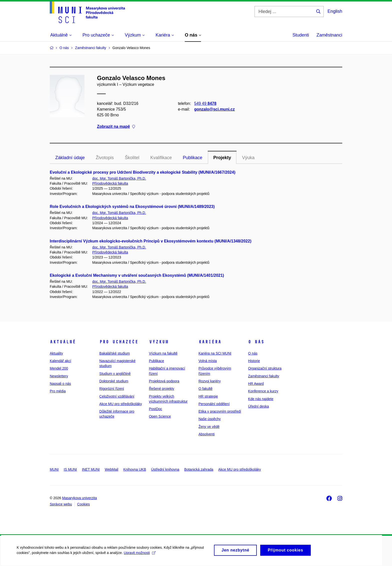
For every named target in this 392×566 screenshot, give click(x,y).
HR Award (256, 384)
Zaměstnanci (329, 35)
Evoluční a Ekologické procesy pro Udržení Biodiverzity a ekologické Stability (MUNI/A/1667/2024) (142, 172)
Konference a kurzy (263, 391)
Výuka (248, 158)
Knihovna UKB (135, 469)
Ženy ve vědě (209, 427)
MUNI (54, 469)
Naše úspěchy (210, 419)
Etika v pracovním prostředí (220, 411)
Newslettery (59, 376)
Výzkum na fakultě (163, 353)
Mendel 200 (59, 368)
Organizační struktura (265, 368)
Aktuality (56, 353)
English (335, 11)
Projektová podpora (164, 381)
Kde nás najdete (261, 399)
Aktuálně (63, 342)
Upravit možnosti (140, 555)
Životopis (105, 158)
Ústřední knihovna (165, 469)
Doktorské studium (114, 381)
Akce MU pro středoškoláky (120, 404)
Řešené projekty (162, 389)
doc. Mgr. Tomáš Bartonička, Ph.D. (119, 178)
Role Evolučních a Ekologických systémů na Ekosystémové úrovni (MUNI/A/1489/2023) (132, 207)
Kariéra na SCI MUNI (215, 353)
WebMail (111, 469)
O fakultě (205, 389)
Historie (254, 361)
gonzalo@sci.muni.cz (214, 109)
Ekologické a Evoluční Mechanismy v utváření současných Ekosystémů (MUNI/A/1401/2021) (137, 275)
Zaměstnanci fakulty (264, 376)
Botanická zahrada (199, 469)
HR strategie (208, 396)
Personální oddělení (214, 404)
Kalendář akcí (60, 361)
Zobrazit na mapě (116, 127)
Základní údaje (70, 158)
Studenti (301, 35)
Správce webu (61, 504)
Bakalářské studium (114, 353)
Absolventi (207, 434)
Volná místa (208, 361)
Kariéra (210, 342)
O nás (256, 342)
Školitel (132, 158)
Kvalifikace (161, 158)
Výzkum (159, 342)
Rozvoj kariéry (210, 381)
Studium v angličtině (115, 374)
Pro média (58, 391)
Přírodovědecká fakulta (110, 183)
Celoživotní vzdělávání (117, 396)
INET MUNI (91, 469)
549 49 (205, 103)
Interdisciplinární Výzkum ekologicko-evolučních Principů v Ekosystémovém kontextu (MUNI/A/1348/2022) (150, 241)
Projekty (222, 158)
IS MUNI (70, 469)
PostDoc (156, 409)
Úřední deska (258, 406)
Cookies (84, 504)
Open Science (160, 416)
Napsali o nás (60, 384)
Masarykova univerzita (79, 498)
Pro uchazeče (119, 342)
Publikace (192, 158)
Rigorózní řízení (112, 389)
